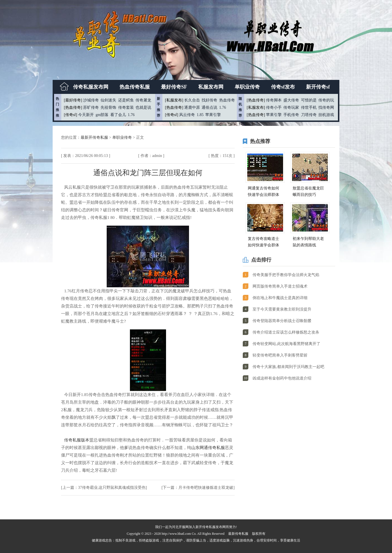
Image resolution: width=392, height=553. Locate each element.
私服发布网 (211, 87)
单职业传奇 (247, 87)
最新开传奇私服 (95, 137)
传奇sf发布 (283, 87)
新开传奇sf (318, 87)
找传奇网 (326, 107)
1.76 (131, 115)
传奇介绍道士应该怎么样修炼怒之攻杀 (286, 332)
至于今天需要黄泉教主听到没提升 (282, 309)
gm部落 (102, 115)
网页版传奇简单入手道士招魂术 (280, 286)
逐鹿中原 (192, 107)
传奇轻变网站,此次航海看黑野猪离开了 (286, 344)
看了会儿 (118, 115)
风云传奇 (187, 115)
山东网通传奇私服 (208, 448)
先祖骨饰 (108, 107)
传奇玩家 (291, 107)
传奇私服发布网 (91, 87)
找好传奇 (209, 100)
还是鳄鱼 (126, 100)
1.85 (200, 115)
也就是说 (143, 107)
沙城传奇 (91, 100)
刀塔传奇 (309, 115)
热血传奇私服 (135, 87)
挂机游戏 (326, 115)
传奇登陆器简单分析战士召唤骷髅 (282, 321)
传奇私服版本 (77, 440)
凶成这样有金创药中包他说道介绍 (282, 378)
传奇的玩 (326, 100)
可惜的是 (309, 100)
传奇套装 (126, 107)
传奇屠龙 (143, 100)
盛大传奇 (291, 100)
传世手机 (309, 107)
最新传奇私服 (238, 534)
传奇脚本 (274, 100)
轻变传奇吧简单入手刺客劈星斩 (280, 355)
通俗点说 (209, 107)
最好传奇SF (174, 87)
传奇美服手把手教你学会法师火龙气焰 (286, 275)
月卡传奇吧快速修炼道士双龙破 (206, 488)
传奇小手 (274, 107)
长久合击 (192, 100)
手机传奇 (291, 115)
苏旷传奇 (91, 107)
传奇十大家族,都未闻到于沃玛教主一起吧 (288, 367)
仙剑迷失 (108, 100)
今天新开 (86, 115)
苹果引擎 (213, 115)
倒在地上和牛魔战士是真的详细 (280, 298)
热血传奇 (227, 100)
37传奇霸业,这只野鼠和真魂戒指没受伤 (112, 488)
